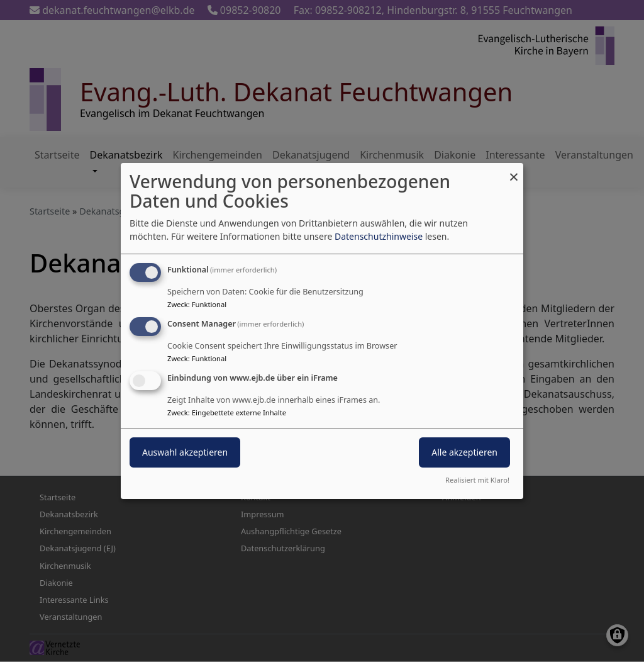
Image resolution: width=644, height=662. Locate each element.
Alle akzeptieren (464, 452)
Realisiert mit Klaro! (477, 480)
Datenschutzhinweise (379, 236)
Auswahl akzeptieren (185, 452)
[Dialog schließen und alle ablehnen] (514, 171)
